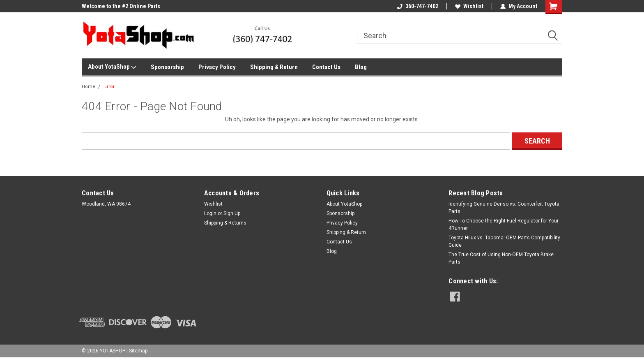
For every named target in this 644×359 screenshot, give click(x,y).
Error (109, 87)
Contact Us (326, 67)
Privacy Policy (217, 67)
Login (210, 213)
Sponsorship (167, 67)
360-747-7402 (418, 6)
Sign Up (232, 213)
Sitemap (138, 351)
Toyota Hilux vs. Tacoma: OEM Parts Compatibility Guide (504, 241)
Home (89, 87)
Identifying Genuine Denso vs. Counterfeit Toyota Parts (504, 208)
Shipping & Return (274, 67)
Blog (361, 67)
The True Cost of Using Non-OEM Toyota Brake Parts (501, 258)
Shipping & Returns (225, 223)
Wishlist (469, 6)
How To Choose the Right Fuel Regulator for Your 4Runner (504, 225)
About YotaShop (112, 67)
